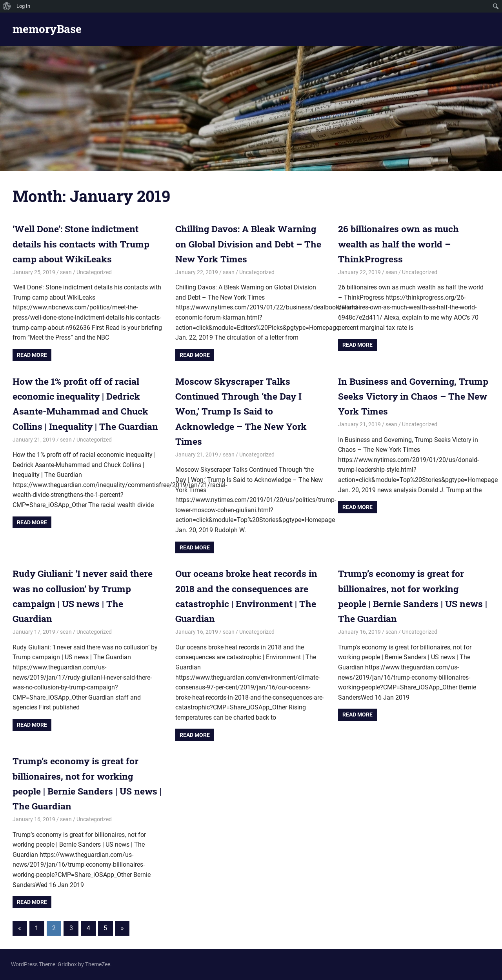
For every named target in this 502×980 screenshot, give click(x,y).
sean (66, 272)
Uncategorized (94, 272)
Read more (32, 355)
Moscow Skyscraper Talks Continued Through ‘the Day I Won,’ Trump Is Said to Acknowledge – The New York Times (244, 411)
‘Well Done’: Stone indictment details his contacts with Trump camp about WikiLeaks (84, 244)
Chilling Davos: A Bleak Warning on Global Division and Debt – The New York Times (249, 244)
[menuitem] (7, 6)
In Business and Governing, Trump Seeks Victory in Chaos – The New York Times (411, 396)
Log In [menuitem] (23, 6)
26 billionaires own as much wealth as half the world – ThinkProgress (401, 244)
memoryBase (47, 29)
